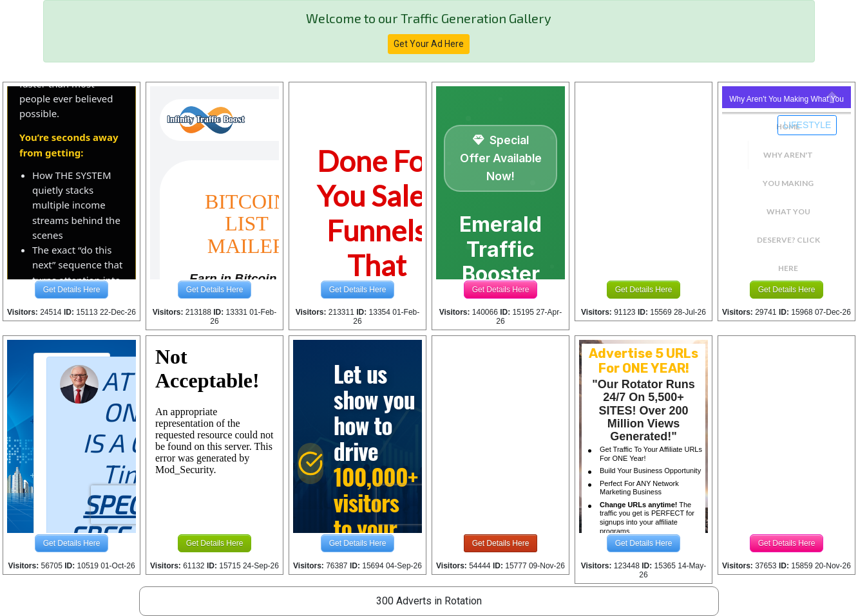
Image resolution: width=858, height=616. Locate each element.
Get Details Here (72, 290)
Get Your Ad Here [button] (429, 44)
